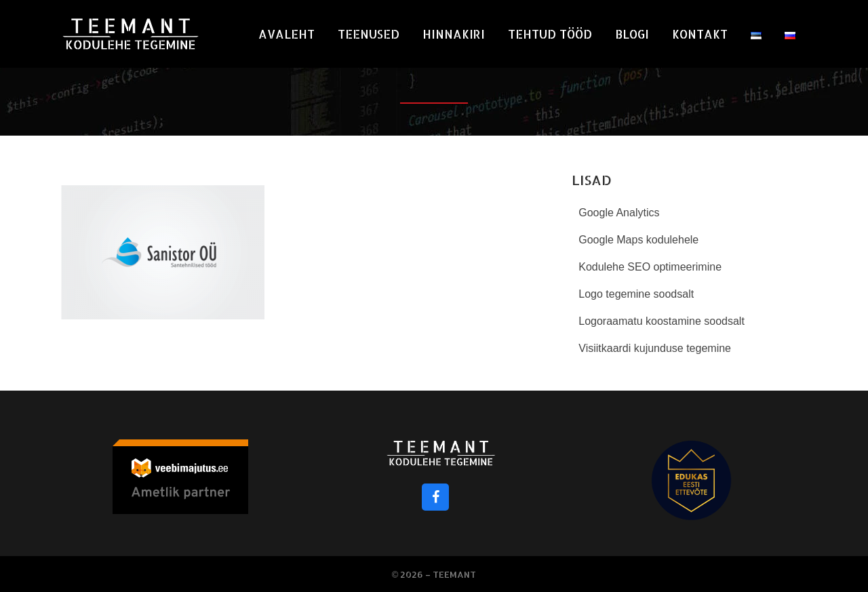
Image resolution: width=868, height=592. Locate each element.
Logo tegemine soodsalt (636, 294)
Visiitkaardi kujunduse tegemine (655, 348)
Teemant (454, 574)
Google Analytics (619, 213)
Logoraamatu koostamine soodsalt (662, 321)
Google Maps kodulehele (638, 240)
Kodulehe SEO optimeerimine (650, 267)
